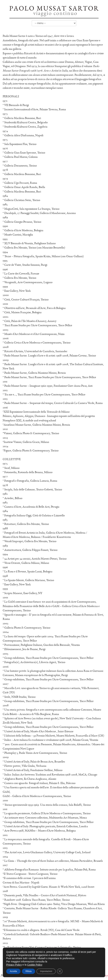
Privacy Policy (14, 965)
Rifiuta (29, 971)
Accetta (13, 971)
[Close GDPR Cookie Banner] (60, 971)
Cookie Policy (35, 965)
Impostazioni (46, 971)
